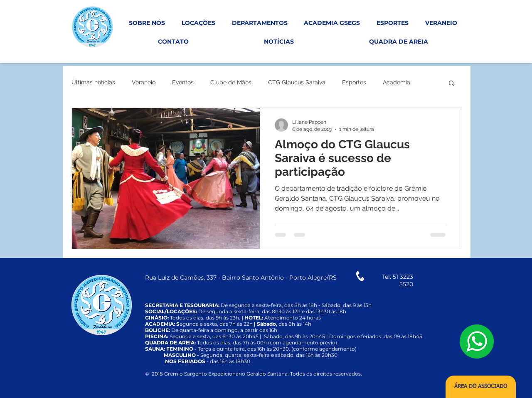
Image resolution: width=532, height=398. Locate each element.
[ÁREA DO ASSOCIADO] (481, 387)
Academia (397, 82)
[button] (452, 84)
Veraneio (144, 82)
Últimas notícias (93, 82)
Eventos (183, 82)
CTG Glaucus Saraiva (297, 82)
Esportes (354, 82)
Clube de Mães (231, 82)
